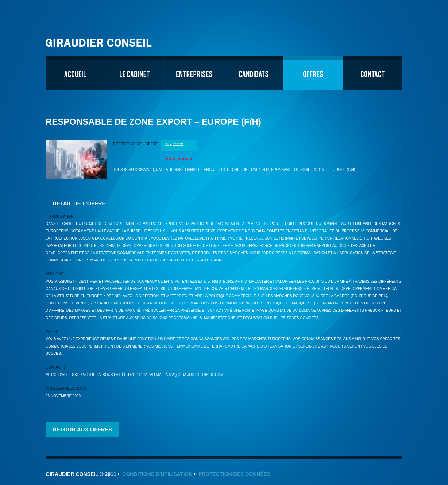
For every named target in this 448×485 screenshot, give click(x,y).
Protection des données (235, 474)
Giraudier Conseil (100, 40)
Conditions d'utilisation (157, 474)
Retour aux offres (82, 429)
